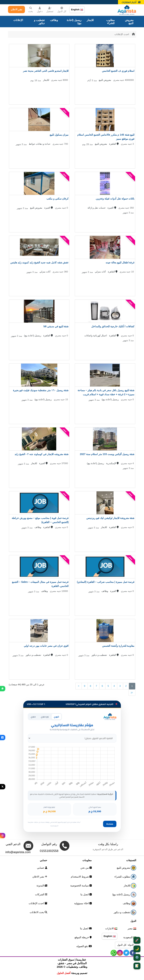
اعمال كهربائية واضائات (96, 336)
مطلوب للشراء (110, 22)
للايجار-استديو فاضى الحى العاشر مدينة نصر (46, 71)
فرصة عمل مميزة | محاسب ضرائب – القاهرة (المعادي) (106, 582)
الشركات (41, 894)
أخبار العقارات (131, 2)
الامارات (111, 928)
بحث (31, 10)
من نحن (86, 868)
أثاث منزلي (100, 272)
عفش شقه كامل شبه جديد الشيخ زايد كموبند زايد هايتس (39, 262)
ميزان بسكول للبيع (59, 135)
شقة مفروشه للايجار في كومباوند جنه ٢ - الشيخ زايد (42, 454)
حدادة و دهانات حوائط (40, 144)
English (77, 10)
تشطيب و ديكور (39, 22)
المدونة (42, 886)
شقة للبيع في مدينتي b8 (56, 326)
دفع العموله (84, 946)
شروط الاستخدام (81, 877)
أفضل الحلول (64, 973)
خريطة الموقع (83, 937)
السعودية (130, 937)
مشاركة (110, 824)
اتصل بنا (86, 894)
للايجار (90, 20)
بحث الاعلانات (38, 912)
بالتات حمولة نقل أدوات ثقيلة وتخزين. (115, 199)
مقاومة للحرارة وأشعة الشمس (118, 646)
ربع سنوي (45, 717)
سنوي (33, 717)
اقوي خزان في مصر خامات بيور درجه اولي (46, 646)
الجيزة (112, 208)
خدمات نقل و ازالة (97, 208)
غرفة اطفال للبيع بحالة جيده (120, 262)
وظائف (54, 20)
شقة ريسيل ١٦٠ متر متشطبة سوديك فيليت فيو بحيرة (41, 390)
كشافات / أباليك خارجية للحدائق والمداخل (113, 326)
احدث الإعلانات (122, 34)
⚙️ (137, 957)
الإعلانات (18, 20)
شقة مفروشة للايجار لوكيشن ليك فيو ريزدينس (110, 518)
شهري (56, 717)
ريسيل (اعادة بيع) (74, 22)
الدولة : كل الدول (125, 945)
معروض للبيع (129, 22)
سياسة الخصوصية (81, 886)
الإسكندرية (112, 463)
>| (132, 693)
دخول (40, 10)
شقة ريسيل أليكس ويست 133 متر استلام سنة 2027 (107, 454)
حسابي (42, 868)
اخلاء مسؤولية (83, 903)
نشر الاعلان (17, 9)
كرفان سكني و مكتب (58, 199)
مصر (132, 928)
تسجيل (50, 10)
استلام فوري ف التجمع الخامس (118, 71)
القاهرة (114, 144)
